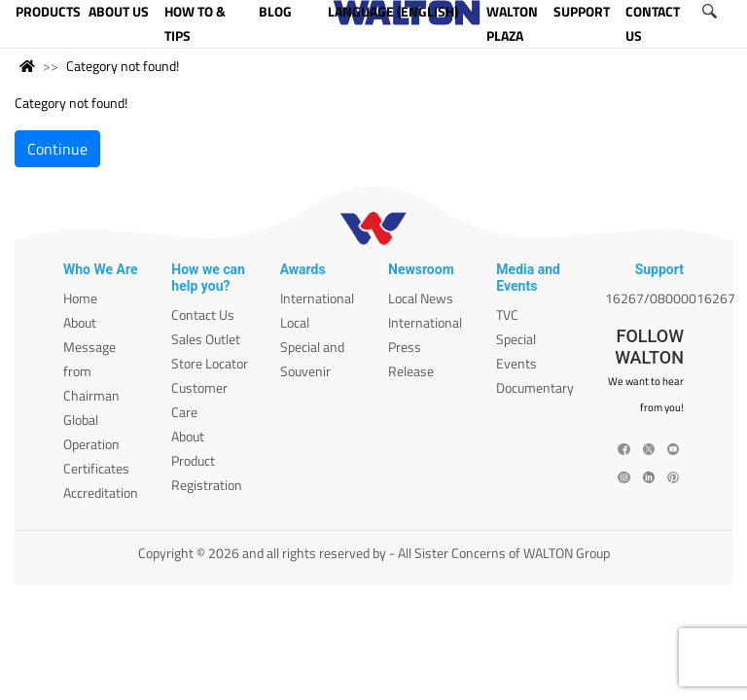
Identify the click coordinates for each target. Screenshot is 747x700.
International (317, 298)
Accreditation (101, 492)
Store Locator (210, 363)
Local (295, 322)
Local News (421, 298)
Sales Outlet (206, 339)
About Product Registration (207, 460)
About (80, 322)
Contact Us (203, 315)
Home (80, 298)
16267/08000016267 (670, 298)
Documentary (535, 387)
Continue (57, 149)
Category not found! (123, 66)
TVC (507, 315)
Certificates (96, 468)
